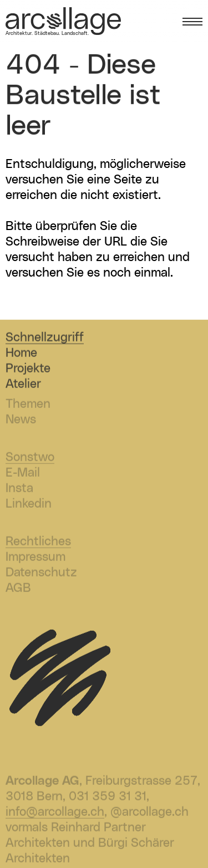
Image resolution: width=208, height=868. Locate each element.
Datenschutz (41, 574)
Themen (28, 405)
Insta (19, 490)
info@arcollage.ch (55, 813)
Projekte (28, 369)
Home (21, 354)
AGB (18, 589)
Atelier (23, 385)
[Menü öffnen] (192, 22)
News (21, 421)
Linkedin (29, 505)
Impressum (35, 558)
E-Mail (23, 474)
